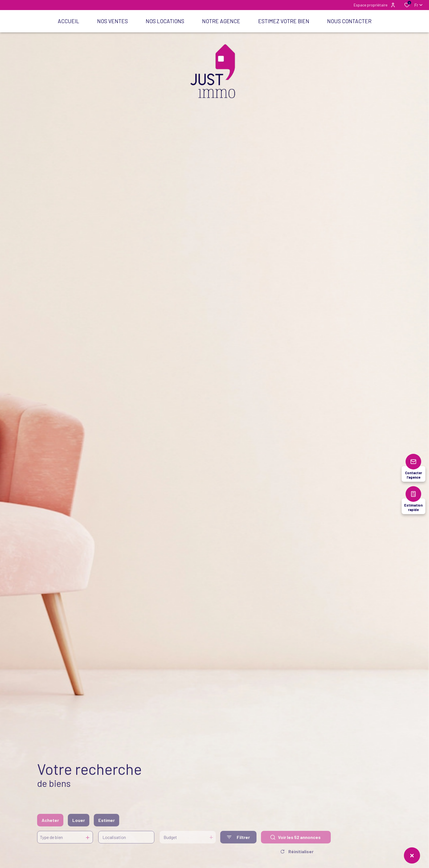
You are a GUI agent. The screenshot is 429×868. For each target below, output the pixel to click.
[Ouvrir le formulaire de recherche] (238, 842)
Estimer (106, 825)
